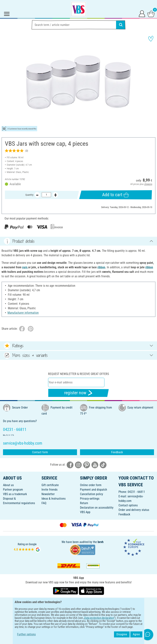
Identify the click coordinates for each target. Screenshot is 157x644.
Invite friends (49, 490)
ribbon (101, 267)
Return (84, 503)
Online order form (91, 485)
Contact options (128, 505)
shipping (148, 184)
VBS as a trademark (15, 494)
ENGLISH (78, 603)
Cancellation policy (92, 494)
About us (8, 485)
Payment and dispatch (94, 490)
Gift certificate (50, 485)
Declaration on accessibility (97, 508)
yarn (25, 267)
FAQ (44, 503)
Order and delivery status (134, 510)
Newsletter (48, 494)
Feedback (117, 452)
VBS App (85, 512)
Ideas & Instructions (54, 499)
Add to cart (115, 195)
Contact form (40, 452)
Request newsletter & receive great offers (78, 374)
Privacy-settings (90, 499)
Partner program (13, 490)
